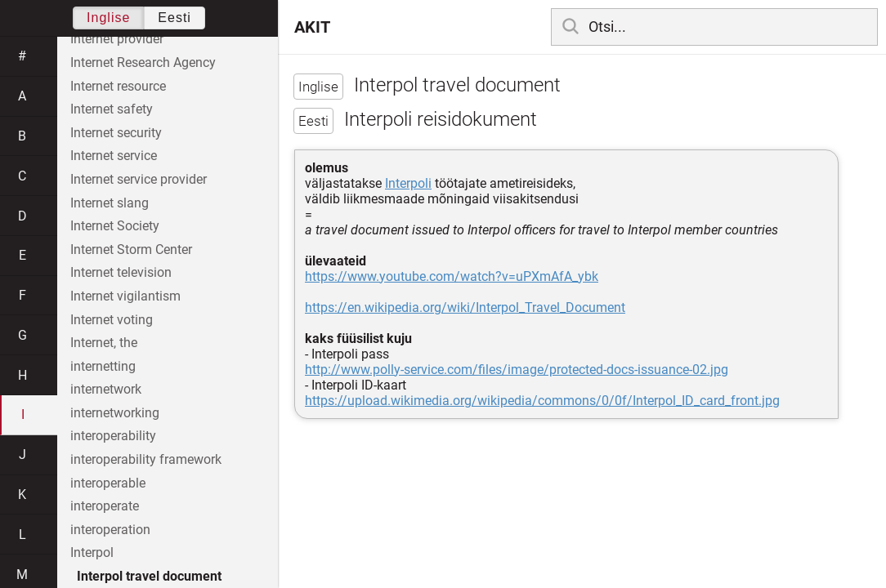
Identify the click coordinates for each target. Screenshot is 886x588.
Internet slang (110, 203)
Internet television (121, 272)
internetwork (106, 389)
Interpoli (408, 183)
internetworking (115, 413)
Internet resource (118, 86)
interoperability (113, 436)
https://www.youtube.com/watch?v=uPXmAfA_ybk (452, 276)
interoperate (105, 506)
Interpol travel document (149, 576)
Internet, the (104, 343)
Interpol (92, 552)
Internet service (114, 156)
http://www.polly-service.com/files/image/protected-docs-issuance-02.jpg (517, 370)
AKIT (312, 27)
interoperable (108, 483)
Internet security (116, 133)
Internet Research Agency (143, 62)
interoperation (110, 530)
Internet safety (112, 109)
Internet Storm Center (131, 249)
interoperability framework (146, 459)
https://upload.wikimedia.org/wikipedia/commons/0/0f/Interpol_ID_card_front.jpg (542, 401)
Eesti (175, 18)
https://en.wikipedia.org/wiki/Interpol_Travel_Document (465, 307)
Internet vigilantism (125, 296)
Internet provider (117, 39)
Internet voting (112, 320)
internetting (103, 366)
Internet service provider (139, 179)
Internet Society (115, 226)
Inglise (108, 18)
